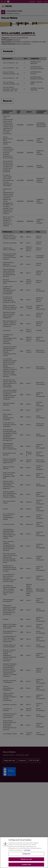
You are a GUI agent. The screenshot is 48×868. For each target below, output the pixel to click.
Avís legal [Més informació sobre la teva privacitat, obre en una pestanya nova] (27, 851)
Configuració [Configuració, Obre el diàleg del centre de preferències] (26, 855)
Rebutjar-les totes (26, 861)
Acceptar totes (26, 866)
